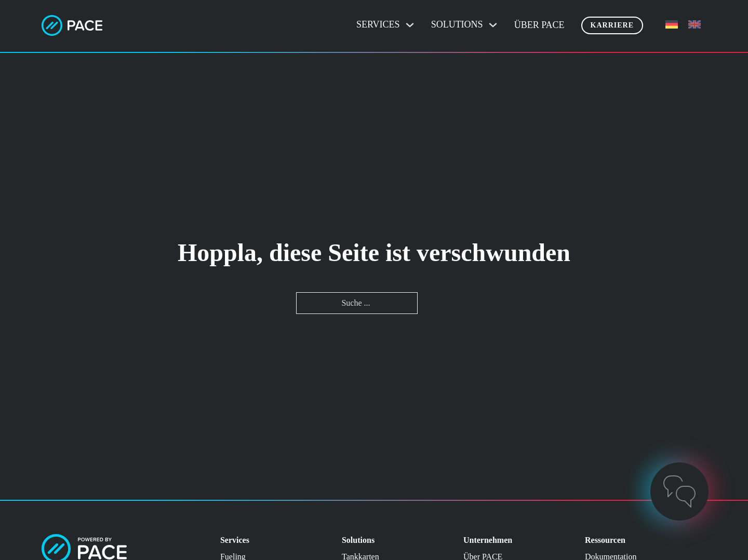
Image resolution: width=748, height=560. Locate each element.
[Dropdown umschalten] (410, 25)
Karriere (612, 25)
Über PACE (539, 25)
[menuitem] (672, 25)
